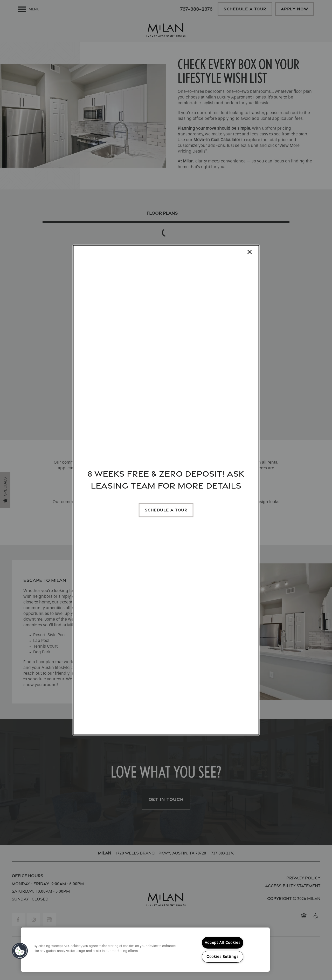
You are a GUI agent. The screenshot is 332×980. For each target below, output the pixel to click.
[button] (166, 510)
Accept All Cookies (223, 943)
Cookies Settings (223, 957)
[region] (145, 950)
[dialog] (166, 490)
